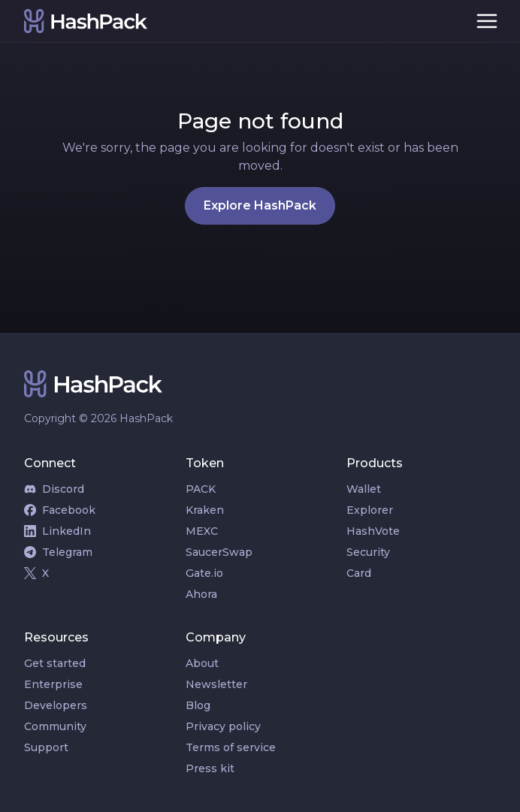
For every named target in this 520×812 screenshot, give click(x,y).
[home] (239, 21)
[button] (487, 21)
